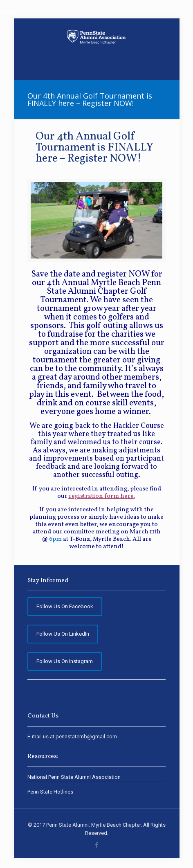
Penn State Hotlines (50, 792)
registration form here (101, 496)
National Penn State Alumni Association (74, 777)
